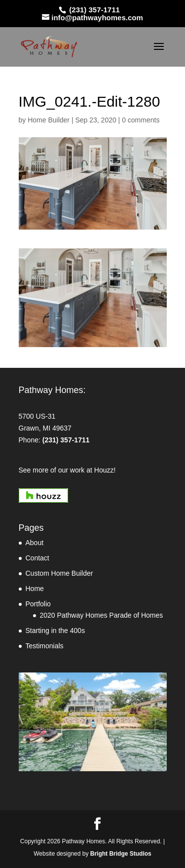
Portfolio (38, 604)
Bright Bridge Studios (121, 854)
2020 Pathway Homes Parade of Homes (102, 615)
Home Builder (49, 120)
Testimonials (45, 646)
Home (35, 589)
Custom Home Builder (59, 573)
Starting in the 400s (55, 631)
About (35, 543)
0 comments (141, 120)
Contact (37, 558)
